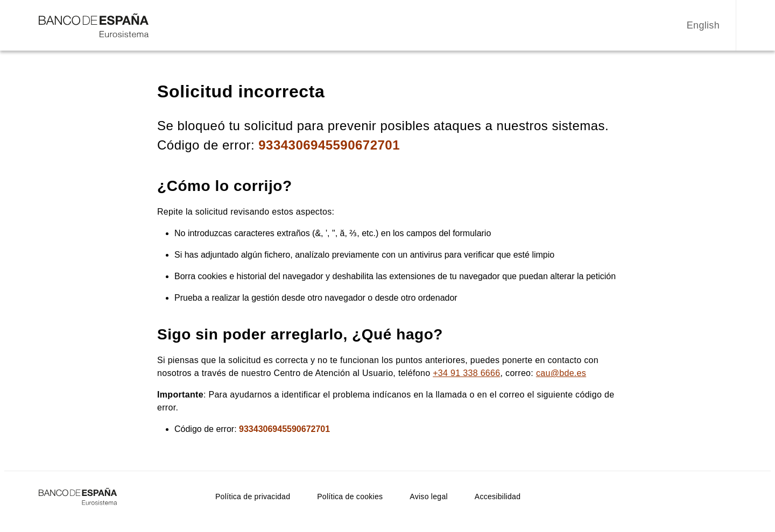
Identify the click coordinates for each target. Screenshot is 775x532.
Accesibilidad (498, 496)
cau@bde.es (561, 373)
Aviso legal (429, 496)
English (703, 25)
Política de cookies (350, 496)
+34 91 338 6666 (466, 373)
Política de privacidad (253, 496)
